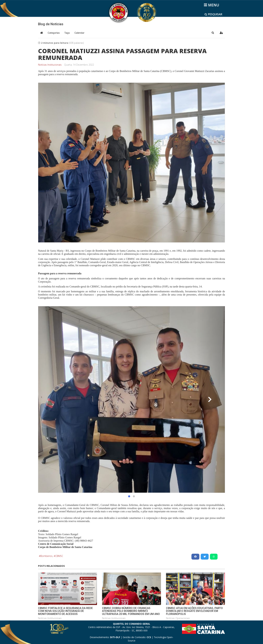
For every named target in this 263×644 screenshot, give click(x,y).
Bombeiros (46, 556)
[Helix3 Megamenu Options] (212, 5)
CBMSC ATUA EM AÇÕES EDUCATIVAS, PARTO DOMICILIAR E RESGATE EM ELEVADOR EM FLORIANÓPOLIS (194, 611)
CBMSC (59, 556)
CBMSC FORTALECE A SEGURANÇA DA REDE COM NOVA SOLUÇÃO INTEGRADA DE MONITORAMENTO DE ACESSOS (65, 611)
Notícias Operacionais (178, 618)
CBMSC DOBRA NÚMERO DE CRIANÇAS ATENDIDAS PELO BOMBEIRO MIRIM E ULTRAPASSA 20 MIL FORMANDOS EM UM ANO (131, 611)
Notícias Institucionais (50, 65)
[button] (213, 33)
